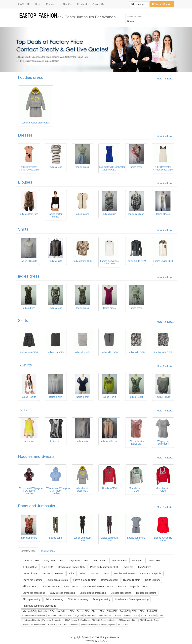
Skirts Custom (30, 586)
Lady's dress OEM (54, 561)
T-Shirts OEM (30, 567)
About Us (68, 4)
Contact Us (98, 4)
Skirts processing (54, 599)
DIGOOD (102, 641)
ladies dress (29, 276)
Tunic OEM (47, 567)
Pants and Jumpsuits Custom (133, 586)
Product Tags (48, 551)
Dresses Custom (110, 580)
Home (38, 4)
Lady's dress (145, 567)
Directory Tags (28, 551)
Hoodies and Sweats (36, 456)
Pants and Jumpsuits (37, 506)
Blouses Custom (132, 580)
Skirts (23, 321)
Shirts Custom (152, 580)
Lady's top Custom (32, 580)
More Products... (166, 79)
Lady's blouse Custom (85, 580)
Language (139, 4)
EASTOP (24, 4)
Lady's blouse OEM (78, 561)
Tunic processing (102, 599)
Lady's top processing (34, 593)
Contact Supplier (162, 4)
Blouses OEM (119, 561)
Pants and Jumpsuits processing (39, 606)
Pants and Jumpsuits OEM (104, 567)
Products (52, 4)
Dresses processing (121, 593)
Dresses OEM (100, 561)
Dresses (25, 135)
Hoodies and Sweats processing (132, 599)
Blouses (25, 182)
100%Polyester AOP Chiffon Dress (63, 625)
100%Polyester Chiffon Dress (77, 620)
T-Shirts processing (78, 599)
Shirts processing (32, 599)
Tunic (23, 409)
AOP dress (123, 625)
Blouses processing (146, 593)
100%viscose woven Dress (33, 625)
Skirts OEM (154, 561)
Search (132, 22)
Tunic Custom (71, 586)
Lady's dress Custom (58, 580)
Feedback (82, 4)
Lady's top (128, 567)
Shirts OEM (138, 561)
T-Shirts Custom (50, 586)
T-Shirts (25, 365)
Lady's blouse (30, 573)
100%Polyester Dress (150, 620)
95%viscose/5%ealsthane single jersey (98, 625)
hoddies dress (30, 77)
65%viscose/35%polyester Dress (123, 620)
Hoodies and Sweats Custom (98, 586)
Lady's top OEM (31, 561)
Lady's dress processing (62, 593)
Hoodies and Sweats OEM (72, 567)
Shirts (23, 229)
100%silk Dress (99, 620)
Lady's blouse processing (93, 593)
